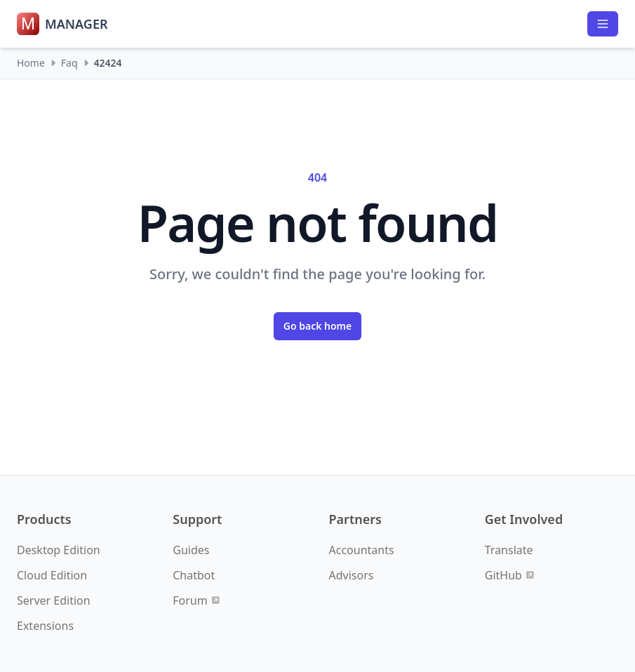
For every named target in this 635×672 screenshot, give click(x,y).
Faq (69, 63)
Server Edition (54, 600)
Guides (191, 550)
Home (31, 63)
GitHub (509, 575)
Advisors (352, 575)
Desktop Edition (59, 550)
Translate (509, 550)
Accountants (362, 550)
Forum (196, 600)
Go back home (318, 326)
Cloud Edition (52, 575)
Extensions (45, 626)
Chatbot (194, 575)
